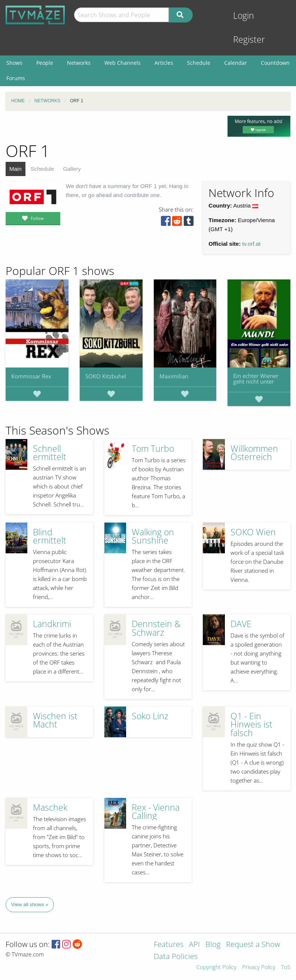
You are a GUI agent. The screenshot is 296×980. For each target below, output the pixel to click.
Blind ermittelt (50, 536)
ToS (286, 967)
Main (16, 169)
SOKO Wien (253, 532)
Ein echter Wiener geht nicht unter (256, 379)
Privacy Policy (259, 967)
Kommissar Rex (31, 376)
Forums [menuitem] (16, 78)
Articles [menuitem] (164, 63)
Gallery (72, 169)
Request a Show (253, 945)
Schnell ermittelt (50, 453)
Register (249, 40)
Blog (213, 945)
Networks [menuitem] (79, 63)
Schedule (42, 169)
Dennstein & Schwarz (156, 628)
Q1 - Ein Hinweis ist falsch (251, 725)
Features (169, 945)
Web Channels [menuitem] (123, 63)
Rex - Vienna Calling (156, 812)
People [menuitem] (45, 63)
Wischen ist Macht (55, 720)
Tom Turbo (153, 449)
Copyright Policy (216, 967)
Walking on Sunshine (153, 536)
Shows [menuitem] (14, 63)
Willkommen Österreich (254, 453)
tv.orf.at (251, 244)
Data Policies (176, 957)
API (194, 945)
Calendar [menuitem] (236, 63)
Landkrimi (52, 624)
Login (244, 16)
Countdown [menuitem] (275, 63)
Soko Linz (150, 716)
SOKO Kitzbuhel (106, 376)
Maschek (50, 807)
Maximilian (174, 376)
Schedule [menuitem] (199, 63)
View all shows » (30, 905)
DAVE (241, 624)
